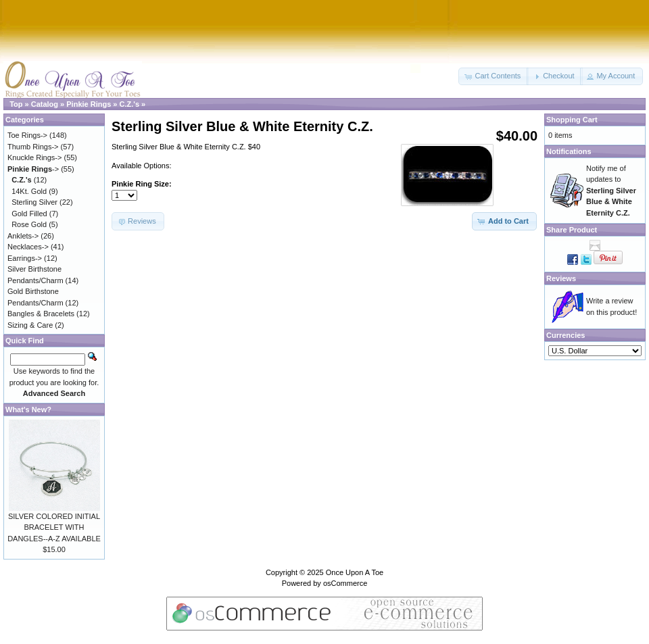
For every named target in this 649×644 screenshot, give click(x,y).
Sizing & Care (30, 325)
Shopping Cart (572, 120)
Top (16, 104)
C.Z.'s (130, 104)
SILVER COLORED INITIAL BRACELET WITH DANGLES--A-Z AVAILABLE (54, 527)
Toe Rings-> (27, 135)
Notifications (569, 151)
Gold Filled (29, 214)
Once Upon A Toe (355, 572)
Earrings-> (25, 258)
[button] (494, 76)
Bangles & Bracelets (41, 314)
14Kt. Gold (29, 191)
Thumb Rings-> (33, 147)
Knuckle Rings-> (34, 157)
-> (33, 169)
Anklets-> (23, 236)
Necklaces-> (28, 247)
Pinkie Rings (89, 104)
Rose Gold (29, 224)
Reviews (561, 278)
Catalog (45, 104)
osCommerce (345, 583)
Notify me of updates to (611, 191)
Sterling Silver (34, 202)
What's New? (28, 410)
